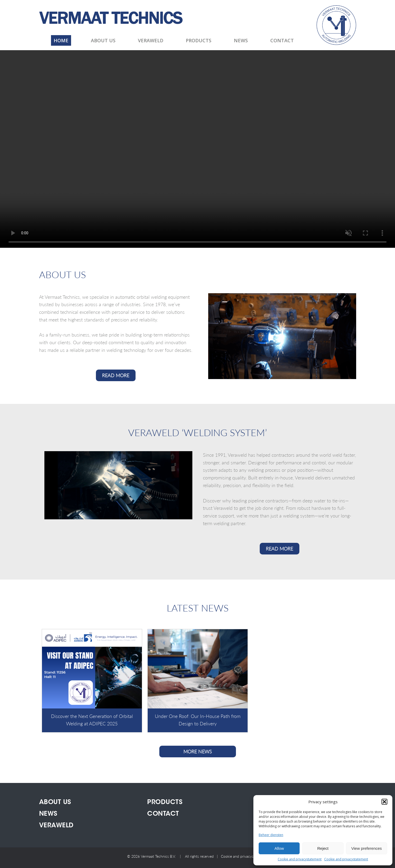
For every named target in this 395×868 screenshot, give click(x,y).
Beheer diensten (271, 835)
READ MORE (116, 375)
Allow (279, 848)
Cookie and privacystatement (300, 859)
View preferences (367, 848)
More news (198, 752)
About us (103, 40)
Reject (323, 848)
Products (199, 40)
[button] (384, 802)
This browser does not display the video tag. (197, 149)
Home (61, 40)
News (241, 40)
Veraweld (151, 40)
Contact (282, 40)
